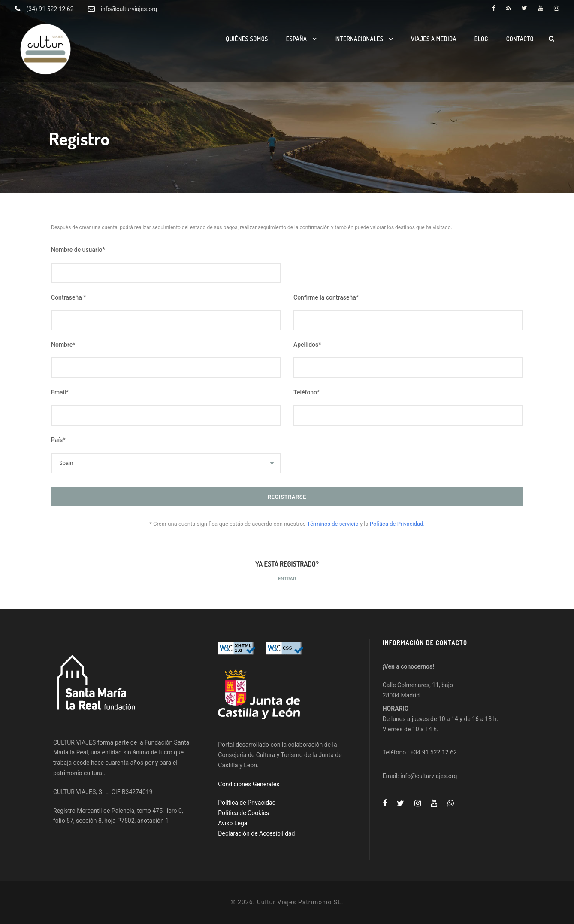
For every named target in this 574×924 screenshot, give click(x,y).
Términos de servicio (334, 524)
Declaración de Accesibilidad (256, 833)
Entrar (287, 579)
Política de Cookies (243, 813)
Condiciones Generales (249, 784)
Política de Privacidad (247, 803)
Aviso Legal (233, 823)
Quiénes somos (247, 39)
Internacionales (359, 39)
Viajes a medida (434, 39)
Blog (481, 39)
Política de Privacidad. (397, 524)
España (297, 39)
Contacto (520, 39)
